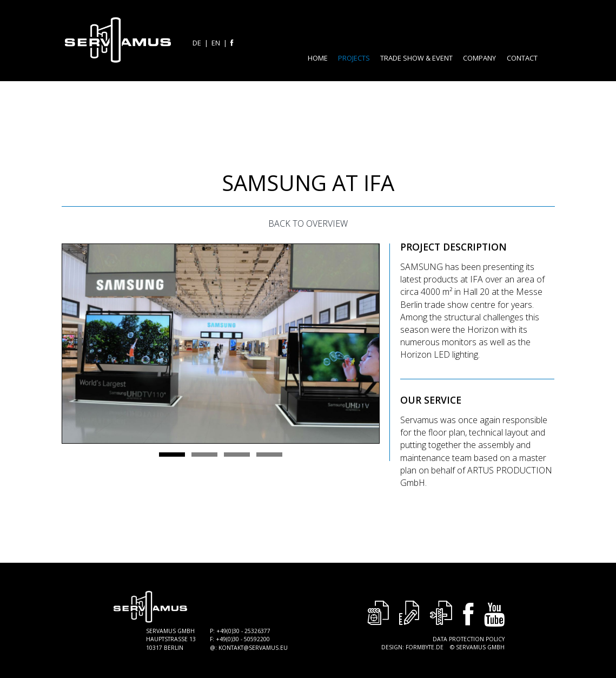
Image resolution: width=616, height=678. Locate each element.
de (197, 43)
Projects (354, 58)
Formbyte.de (425, 647)
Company (479, 58)
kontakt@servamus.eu (253, 648)
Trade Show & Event (416, 58)
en (216, 43)
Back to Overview (308, 223)
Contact (522, 58)
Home (318, 58)
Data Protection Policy (469, 639)
